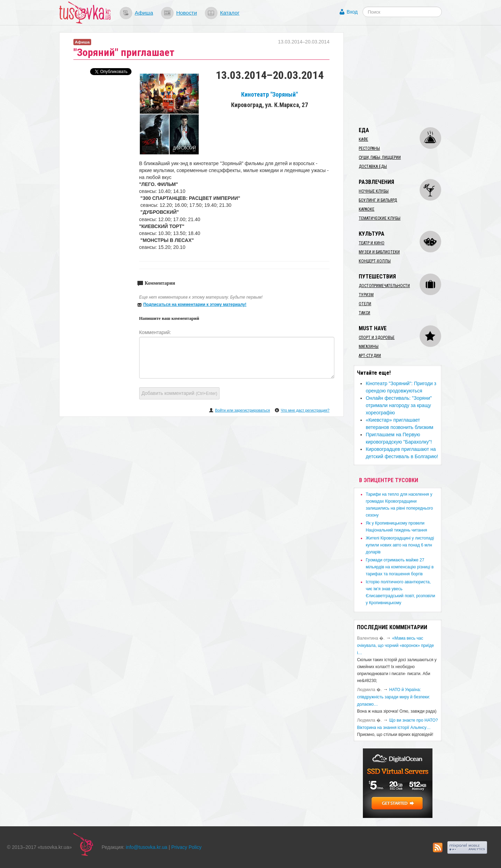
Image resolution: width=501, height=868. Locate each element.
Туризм (366, 295)
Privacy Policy (186, 847)
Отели (365, 304)
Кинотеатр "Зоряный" (269, 95)
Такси (364, 313)
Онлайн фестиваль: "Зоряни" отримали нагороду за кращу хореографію (399, 405)
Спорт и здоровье (377, 338)
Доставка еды (373, 167)
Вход (352, 12)
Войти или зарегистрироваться (242, 410)
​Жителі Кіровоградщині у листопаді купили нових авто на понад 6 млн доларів (400, 545)
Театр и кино (372, 243)
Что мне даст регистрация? (305, 410)
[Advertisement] (406, 76)
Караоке (367, 209)
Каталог (230, 13)
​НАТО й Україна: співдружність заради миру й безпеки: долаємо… (393, 697)
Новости (186, 13)
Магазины (369, 347)
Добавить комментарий (180, 393)
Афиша (144, 13)
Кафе (363, 139)
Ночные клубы (374, 191)
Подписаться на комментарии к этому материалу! (195, 305)
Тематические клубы (380, 218)
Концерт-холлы (375, 261)
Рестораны (369, 148)
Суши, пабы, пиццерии (380, 157)
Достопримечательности (384, 286)
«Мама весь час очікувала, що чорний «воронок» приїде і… (395, 646)
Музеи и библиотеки (379, 252)
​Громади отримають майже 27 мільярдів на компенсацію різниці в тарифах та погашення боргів (400, 567)
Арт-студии (370, 356)
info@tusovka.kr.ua (147, 847)
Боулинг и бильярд (378, 200)
